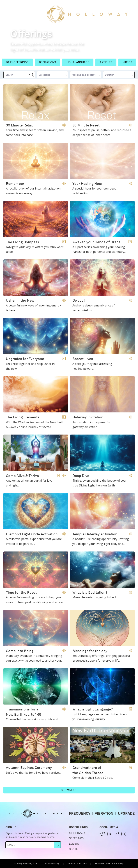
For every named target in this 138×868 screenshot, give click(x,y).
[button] (7, 6)
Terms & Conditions (77, 864)
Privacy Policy (52, 864)
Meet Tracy (77, 833)
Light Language (78, 62)
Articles (106, 62)
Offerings (76, 838)
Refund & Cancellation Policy (109, 864)
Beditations (47, 62)
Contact (75, 849)
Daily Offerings (17, 62)
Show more (69, 790)
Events (74, 844)
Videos (127, 62)
